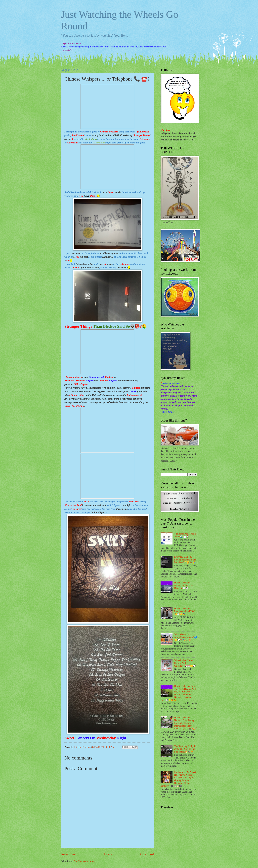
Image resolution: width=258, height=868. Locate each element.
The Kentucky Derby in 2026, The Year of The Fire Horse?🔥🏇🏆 (185, 749)
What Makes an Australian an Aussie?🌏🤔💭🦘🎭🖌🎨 (186, 637)
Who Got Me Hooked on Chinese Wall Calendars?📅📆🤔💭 (186, 663)
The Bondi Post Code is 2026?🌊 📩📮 (185, 535)
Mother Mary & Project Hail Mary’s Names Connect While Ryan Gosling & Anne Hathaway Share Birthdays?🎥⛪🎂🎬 (178, 779)
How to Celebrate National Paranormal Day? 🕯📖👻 (184, 585)
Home (108, 854)
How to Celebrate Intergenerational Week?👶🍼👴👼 (185, 611)
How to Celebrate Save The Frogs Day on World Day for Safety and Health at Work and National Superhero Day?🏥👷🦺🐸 (179, 693)
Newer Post (68, 854)
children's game (81, 384)
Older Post (147, 854)
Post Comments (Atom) (84, 861)
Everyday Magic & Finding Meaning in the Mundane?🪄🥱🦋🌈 (185, 560)
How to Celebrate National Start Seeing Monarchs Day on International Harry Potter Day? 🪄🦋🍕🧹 (186, 723)
